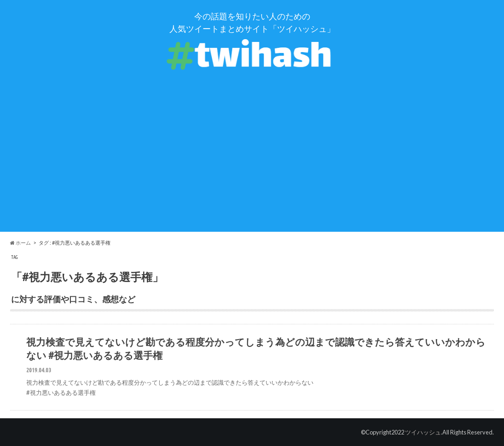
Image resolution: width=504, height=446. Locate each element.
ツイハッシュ (423, 432)
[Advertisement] (252, 167)
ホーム (20, 243)
